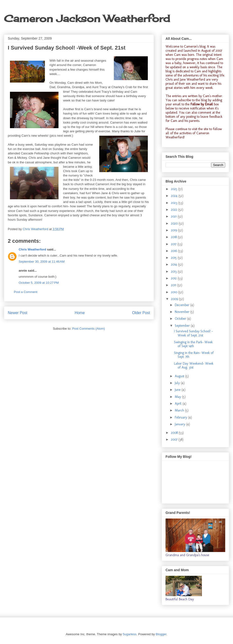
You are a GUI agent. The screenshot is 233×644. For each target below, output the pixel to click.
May (178, 397)
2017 (174, 244)
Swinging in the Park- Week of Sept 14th (193, 344)
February (181, 417)
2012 (174, 278)
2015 (174, 258)
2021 (174, 216)
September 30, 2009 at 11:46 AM (42, 262)
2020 (175, 223)
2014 (174, 264)
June (178, 390)
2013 (174, 272)
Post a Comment (26, 292)
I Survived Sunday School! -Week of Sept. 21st (193, 333)
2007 (175, 439)
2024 (175, 196)
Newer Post (18, 313)
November (183, 312)
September (183, 326)
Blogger (161, 634)
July (178, 383)
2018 (174, 237)
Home (80, 313)
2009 (175, 299)
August (180, 376)
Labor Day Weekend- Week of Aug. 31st (194, 366)
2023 (175, 203)
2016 (174, 251)
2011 (174, 285)
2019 (174, 230)
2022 (175, 210)
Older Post (141, 313)
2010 (175, 292)
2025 (175, 189)
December (183, 305)
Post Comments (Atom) (88, 329)
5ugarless (130, 634)
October (181, 319)
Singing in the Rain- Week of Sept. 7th (194, 355)
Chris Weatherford (32, 249)
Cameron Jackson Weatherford (87, 19)
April (179, 404)
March (180, 410)
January (180, 424)
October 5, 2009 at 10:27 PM (39, 283)
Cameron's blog (195, 46)
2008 (175, 433)
